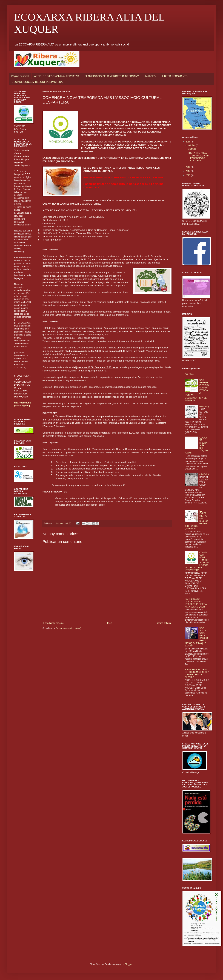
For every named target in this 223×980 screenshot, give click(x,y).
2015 (188, 167)
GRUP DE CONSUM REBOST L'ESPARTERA (37, 82)
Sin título (192, 149)
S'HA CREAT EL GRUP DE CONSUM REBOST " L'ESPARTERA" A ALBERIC (197, 673)
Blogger (128, 964)
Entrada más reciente (53, 623)
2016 (188, 142)
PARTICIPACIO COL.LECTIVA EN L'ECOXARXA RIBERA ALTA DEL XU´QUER (196, 603)
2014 (188, 171)
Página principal (20, 76)
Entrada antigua (163, 623)
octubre (192, 145)
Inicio (110, 623)
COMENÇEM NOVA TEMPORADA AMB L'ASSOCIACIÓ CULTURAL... (198, 157)
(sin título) (190, 374)
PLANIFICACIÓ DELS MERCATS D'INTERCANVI (112, 76)
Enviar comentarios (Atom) (68, 628)
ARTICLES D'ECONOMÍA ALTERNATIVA (57, 76)
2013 (188, 175)
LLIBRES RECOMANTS (174, 76)
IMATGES (150, 76)
